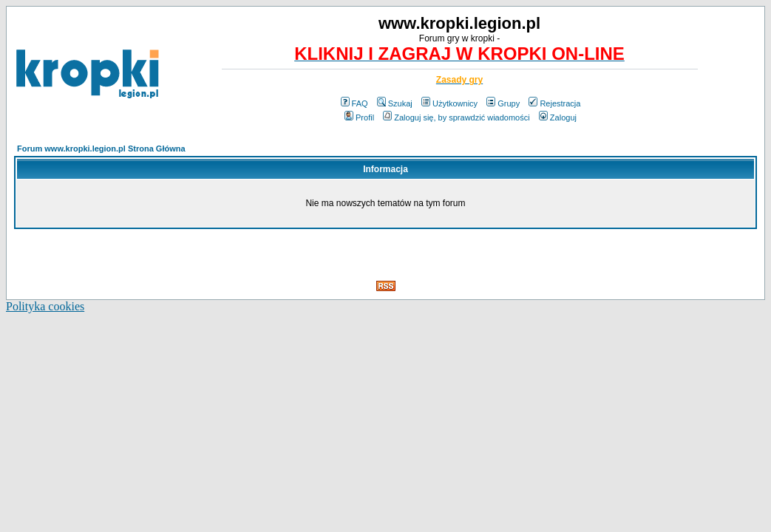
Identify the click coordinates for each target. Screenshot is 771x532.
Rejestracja (554, 103)
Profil (359, 117)
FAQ (354, 103)
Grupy (503, 103)
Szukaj (395, 103)
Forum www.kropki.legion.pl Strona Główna (101, 149)
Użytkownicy (449, 103)
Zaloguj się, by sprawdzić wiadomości (456, 117)
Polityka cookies (45, 306)
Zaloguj (558, 117)
